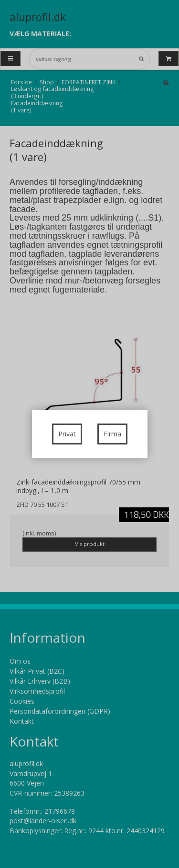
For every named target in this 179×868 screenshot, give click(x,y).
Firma (112, 434)
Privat (67, 434)
